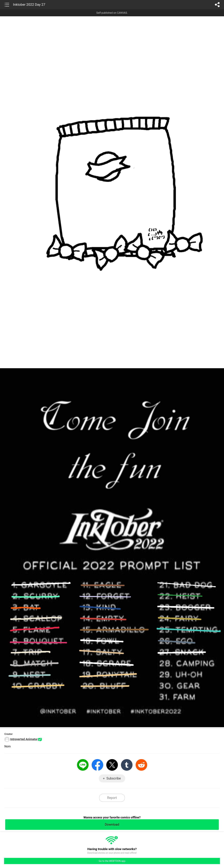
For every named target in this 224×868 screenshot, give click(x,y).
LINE (83, 765)
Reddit (141, 765)
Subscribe (114, 778)
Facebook (97, 765)
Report (112, 798)
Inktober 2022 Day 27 (29, 5)
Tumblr (127, 765)
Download (112, 824)
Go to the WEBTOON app (112, 861)
